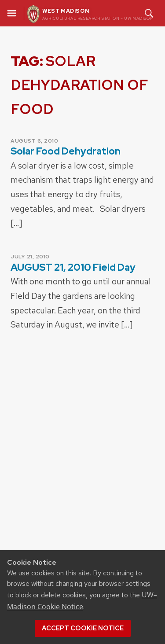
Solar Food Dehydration (66, 151)
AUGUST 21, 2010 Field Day (73, 267)
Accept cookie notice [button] (83, 628)
